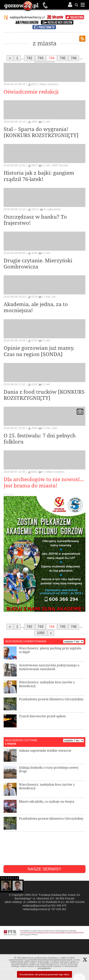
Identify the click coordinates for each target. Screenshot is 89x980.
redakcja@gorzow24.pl (37, 906)
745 (63, 58)
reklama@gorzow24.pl (36, 909)
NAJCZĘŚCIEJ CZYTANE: (21, 740)
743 (40, 58)
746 (74, 58)
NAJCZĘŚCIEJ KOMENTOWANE (26, 641)
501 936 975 (46, 5)
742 (29, 58)
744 (52, 58)
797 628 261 (59, 909)
